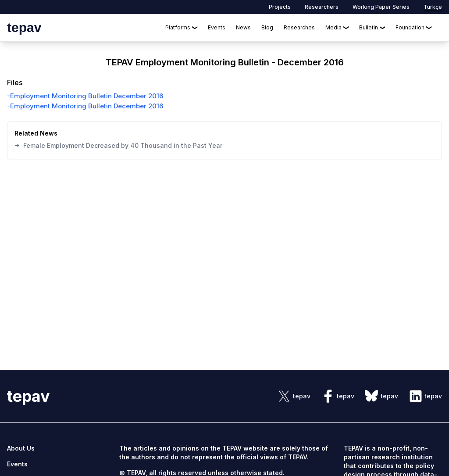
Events (217, 27)
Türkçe (433, 7)
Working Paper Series (381, 7)
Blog (267, 27)
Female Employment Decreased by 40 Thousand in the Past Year (118, 145)
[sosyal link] (294, 396)
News (243, 27)
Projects (280, 7)
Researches (299, 27)
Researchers (322, 7)
